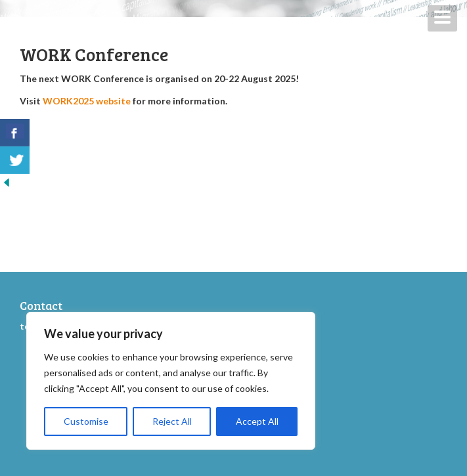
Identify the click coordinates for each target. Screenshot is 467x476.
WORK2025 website (87, 101)
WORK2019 (274, 361)
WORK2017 (274, 376)
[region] (171, 381)
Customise (86, 421)
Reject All (172, 421)
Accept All (257, 421)
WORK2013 (274, 406)
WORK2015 (274, 391)
